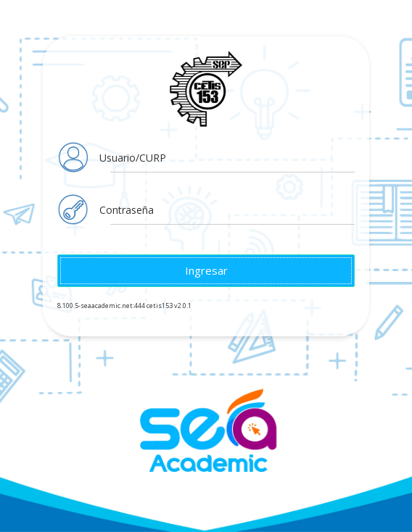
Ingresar (206, 270)
